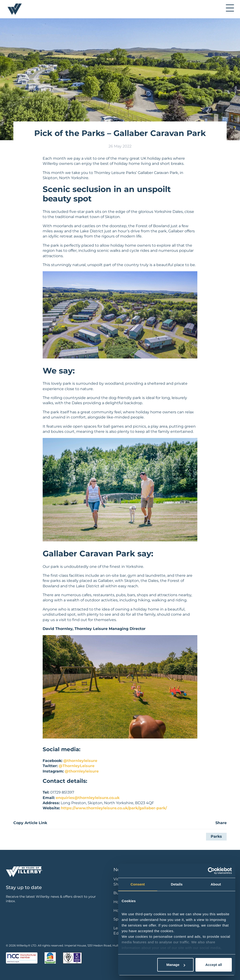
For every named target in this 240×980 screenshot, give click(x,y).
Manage (176, 965)
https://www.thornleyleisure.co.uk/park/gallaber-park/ (114, 808)
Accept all (214, 965)
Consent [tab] (138, 884)
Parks (216, 836)
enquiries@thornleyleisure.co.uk (88, 798)
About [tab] (216, 884)
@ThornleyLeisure (77, 766)
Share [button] (221, 823)
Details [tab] (177, 884)
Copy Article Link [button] (30, 823)
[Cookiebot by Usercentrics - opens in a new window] (211, 871)
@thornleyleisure (80, 761)
